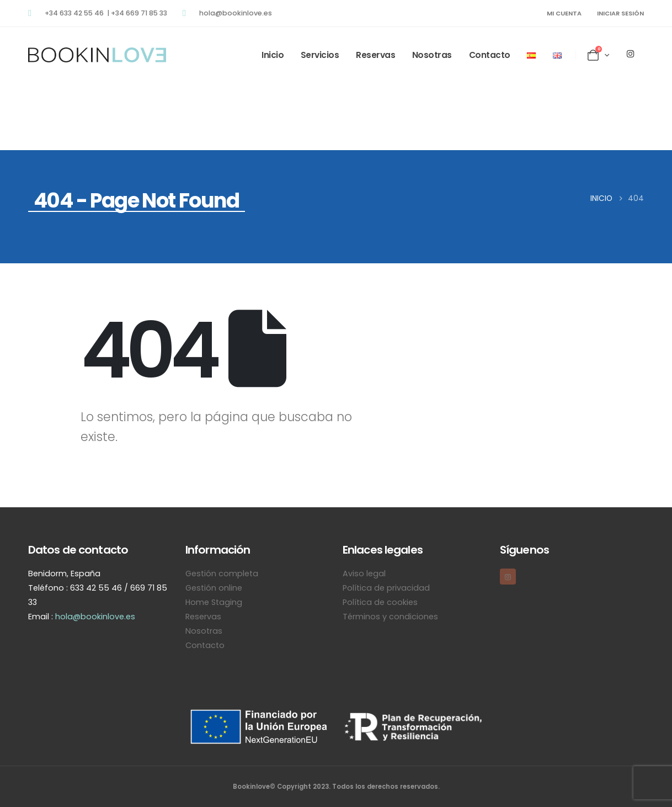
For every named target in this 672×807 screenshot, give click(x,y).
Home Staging (214, 602)
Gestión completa (222, 574)
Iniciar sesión (620, 13)
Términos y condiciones (390, 617)
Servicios (320, 55)
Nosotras (432, 55)
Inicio (273, 55)
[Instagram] (630, 54)
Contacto (490, 55)
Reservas (375, 55)
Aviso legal (364, 574)
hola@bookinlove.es (95, 617)
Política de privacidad (386, 588)
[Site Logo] (97, 55)
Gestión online (214, 588)
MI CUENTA (564, 13)
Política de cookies (380, 602)
